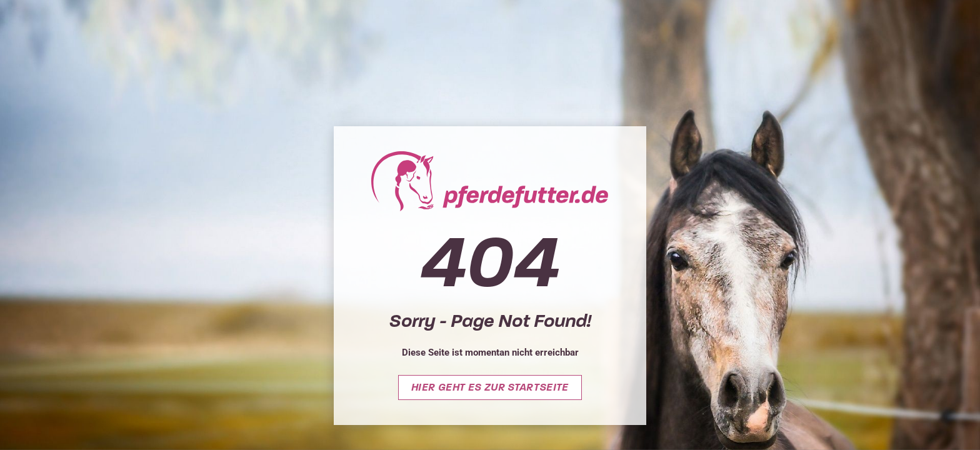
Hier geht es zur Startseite (490, 387)
